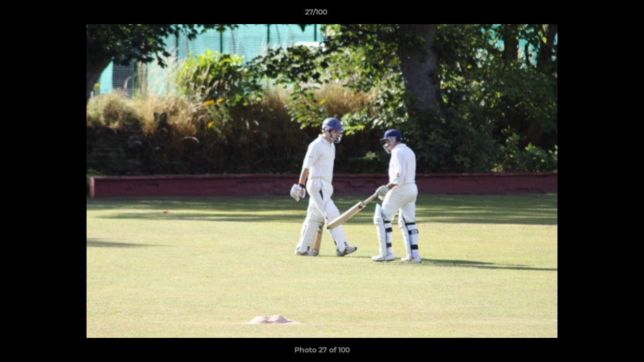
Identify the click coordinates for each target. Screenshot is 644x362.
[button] (602, 15)
